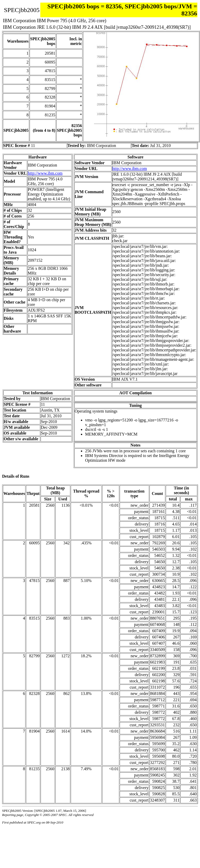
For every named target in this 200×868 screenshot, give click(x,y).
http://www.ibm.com (45, 173)
